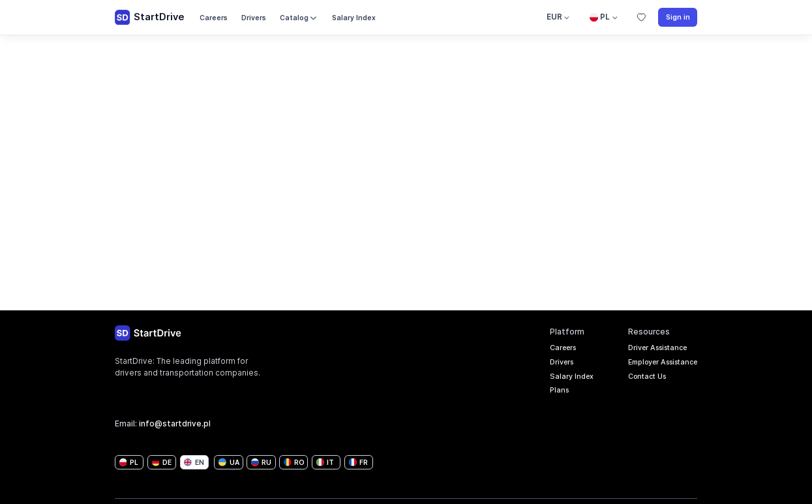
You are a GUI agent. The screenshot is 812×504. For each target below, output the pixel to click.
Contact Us (638, 379)
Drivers (254, 18)
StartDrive (150, 18)
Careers (214, 18)
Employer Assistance (656, 364)
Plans (545, 394)
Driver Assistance (649, 349)
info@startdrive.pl (175, 424)
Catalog (299, 18)
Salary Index (354, 18)
